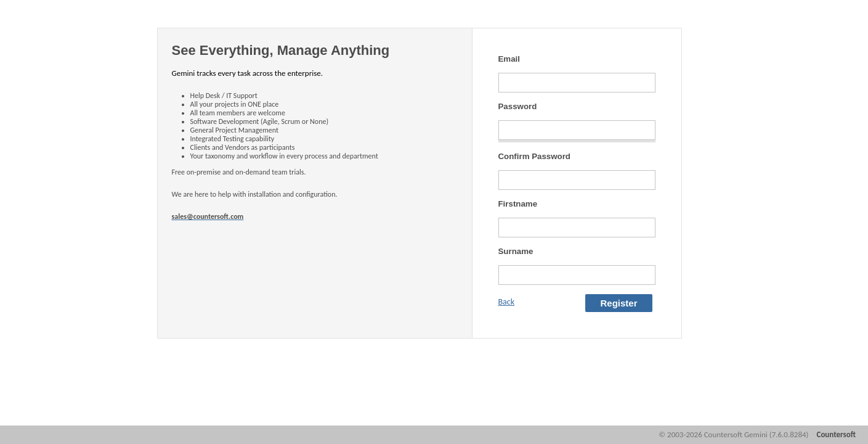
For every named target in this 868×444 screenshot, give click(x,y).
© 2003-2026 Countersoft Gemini (733, 434)
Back (507, 302)
